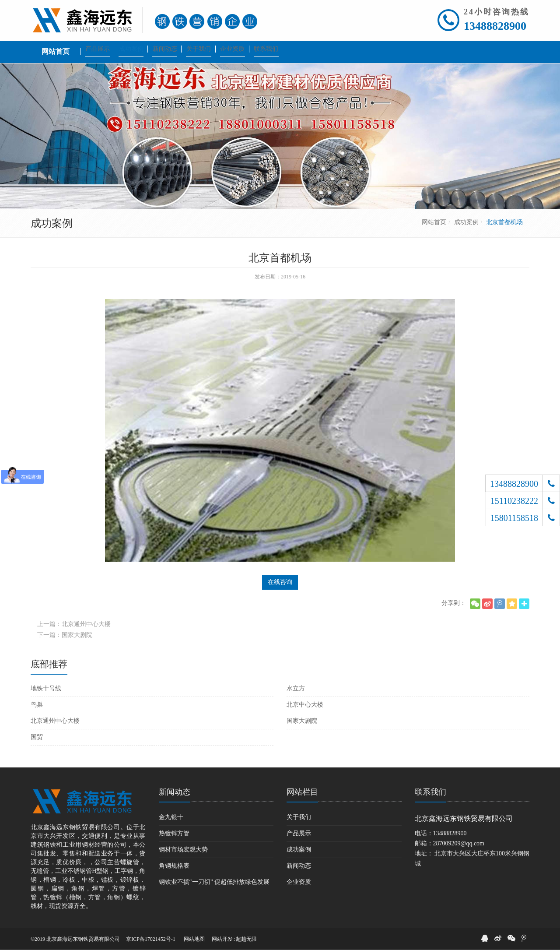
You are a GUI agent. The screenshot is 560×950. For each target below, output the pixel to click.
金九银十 (171, 817)
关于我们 (299, 817)
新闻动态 (175, 792)
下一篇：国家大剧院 (65, 635)
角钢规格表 (174, 866)
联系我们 (430, 792)
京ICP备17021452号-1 (151, 939)
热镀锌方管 (174, 833)
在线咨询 (280, 582)
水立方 (296, 688)
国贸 (37, 737)
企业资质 (299, 882)
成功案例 (466, 222)
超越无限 (246, 939)
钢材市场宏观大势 (183, 850)
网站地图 (194, 939)
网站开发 (222, 939)
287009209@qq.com (459, 843)
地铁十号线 (46, 688)
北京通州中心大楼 (55, 721)
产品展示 (299, 833)
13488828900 (495, 26)
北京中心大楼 (305, 705)
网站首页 (434, 222)
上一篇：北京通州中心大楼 (74, 624)
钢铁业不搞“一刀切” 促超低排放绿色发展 (214, 882)
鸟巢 (37, 705)
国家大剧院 (302, 721)
